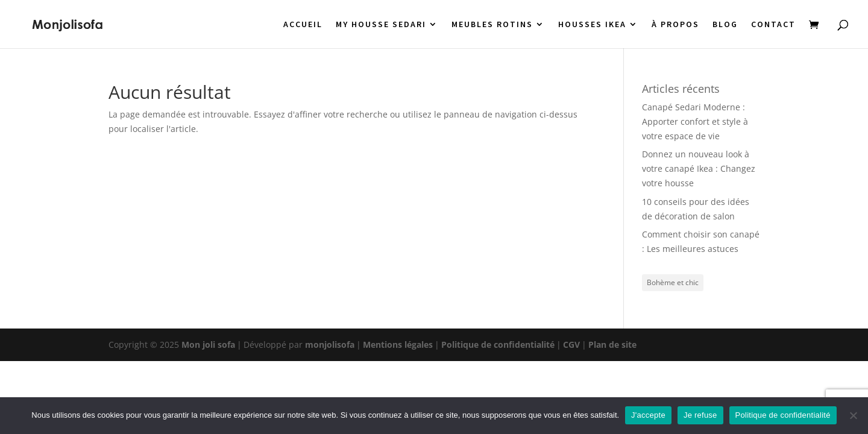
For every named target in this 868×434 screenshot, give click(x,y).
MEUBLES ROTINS (492, 25)
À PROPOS (675, 25)
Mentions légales (398, 344)
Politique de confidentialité (498, 344)
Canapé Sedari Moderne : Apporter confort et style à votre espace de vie (695, 121)
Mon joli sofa (208, 344)
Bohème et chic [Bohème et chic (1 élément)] (673, 282)
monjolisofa (330, 344)
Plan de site (612, 344)
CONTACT (773, 25)
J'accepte (648, 415)
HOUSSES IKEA (592, 25)
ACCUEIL (303, 25)
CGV (571, 344)
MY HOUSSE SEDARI (381, 25)
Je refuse (700, 415)
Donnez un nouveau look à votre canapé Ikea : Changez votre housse (699, 168)
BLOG (725, 25)
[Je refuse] (853, 415)
